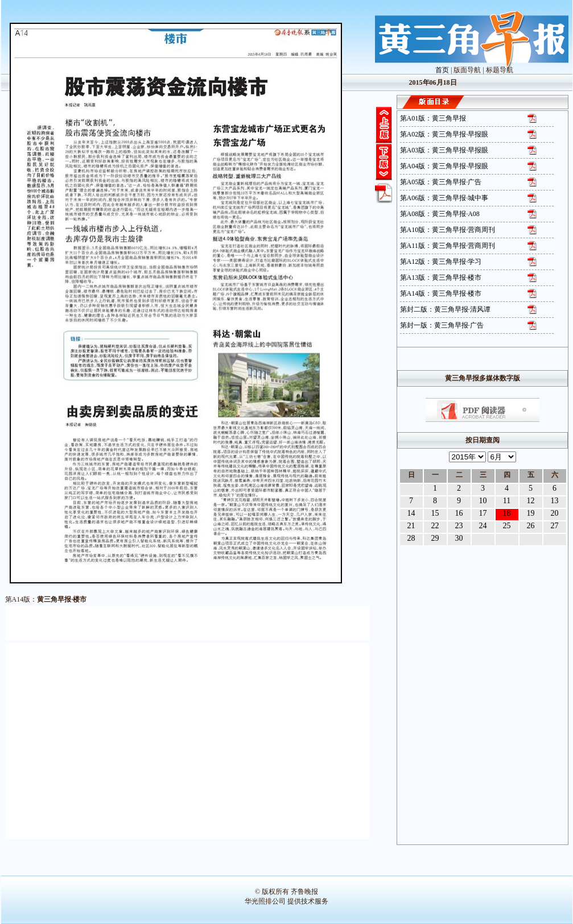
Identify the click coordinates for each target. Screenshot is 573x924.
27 (555, 526)
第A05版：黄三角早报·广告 (441, 182)
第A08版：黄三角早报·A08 (440, 214)
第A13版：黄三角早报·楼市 (441, 277)
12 (531, 501)
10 (483, 501)
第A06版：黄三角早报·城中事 (444, 198)
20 (555, 513)
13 (555, 501)
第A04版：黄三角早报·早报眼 (444, 166)
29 (435, 538)
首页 (442, 70)
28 (411, 538)
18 (507, 513)
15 (435, 513)
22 (435, 526)
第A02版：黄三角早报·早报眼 (444, 134)
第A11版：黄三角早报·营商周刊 (448, 246)
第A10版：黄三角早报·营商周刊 (448, 230)
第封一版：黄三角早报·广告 (442, 325)
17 (483, 513)
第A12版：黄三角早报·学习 (441, 262)
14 (411, 513)
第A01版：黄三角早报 (433, 118)
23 (459, 526)
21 (411, 526)
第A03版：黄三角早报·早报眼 (444, 150)
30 (459, 538)
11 (507, 501)
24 (483, 526)
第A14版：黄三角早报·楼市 (441, 293)
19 (531, 513)
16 (459, 513)
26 (531, 526)
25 (507, 526)
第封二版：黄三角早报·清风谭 (445, 309)
